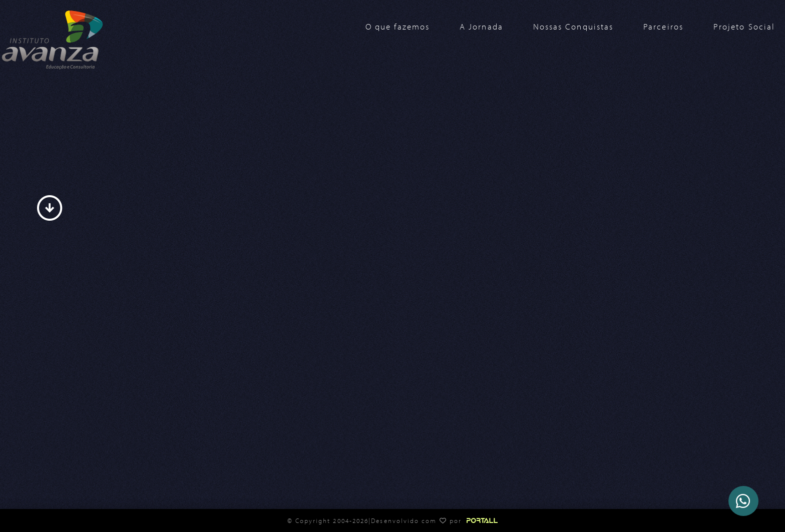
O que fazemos (398, 26)
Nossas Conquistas (573, 26)
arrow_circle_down (50, 208)
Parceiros (663, 26)
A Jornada (481, 26)
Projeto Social (744, 26)
